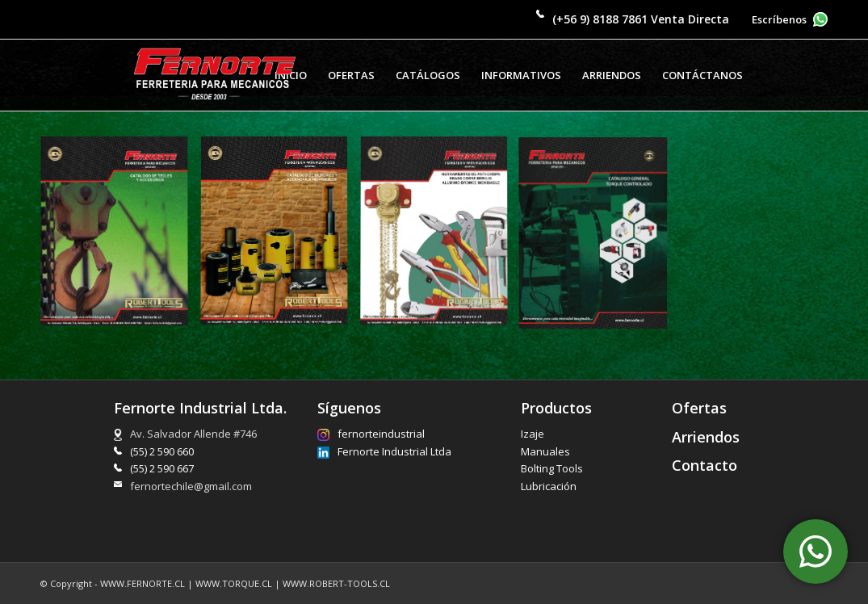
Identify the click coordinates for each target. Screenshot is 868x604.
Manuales (545, 451)
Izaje (533, 434)
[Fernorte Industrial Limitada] (215, 75)
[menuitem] (351, 75)
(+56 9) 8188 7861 (600, 19)
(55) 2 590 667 (162, 468)
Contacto (704, 465)
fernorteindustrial (371, 434)
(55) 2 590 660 (162, 451)
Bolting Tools (552, 468)
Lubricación (549, 486)
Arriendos (706, 437)
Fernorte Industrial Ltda (384, 452)
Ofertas (699, 408)
